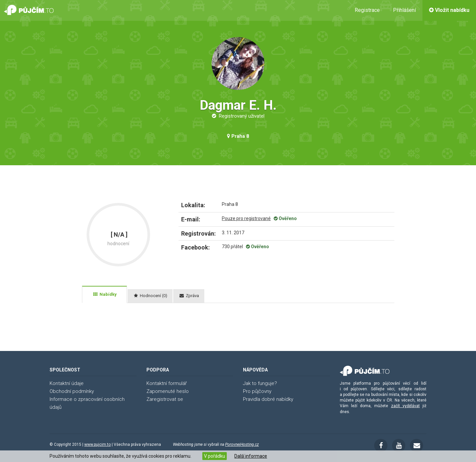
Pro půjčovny (257, 391)
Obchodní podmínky (72, 391)
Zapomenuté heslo (168, 391)
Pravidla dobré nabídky (268, 399)
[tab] (104, 294)
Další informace (251, 456)
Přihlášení (404, 10)
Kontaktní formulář (167, 383)
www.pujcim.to (98, 444)
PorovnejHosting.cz (242, 444)
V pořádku (215, 456)
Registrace (367, 10)
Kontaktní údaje (67, 383)
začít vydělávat (405, 406)
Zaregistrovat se (165, 399)
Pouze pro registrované (246, 218)
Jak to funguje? (260, 383)
